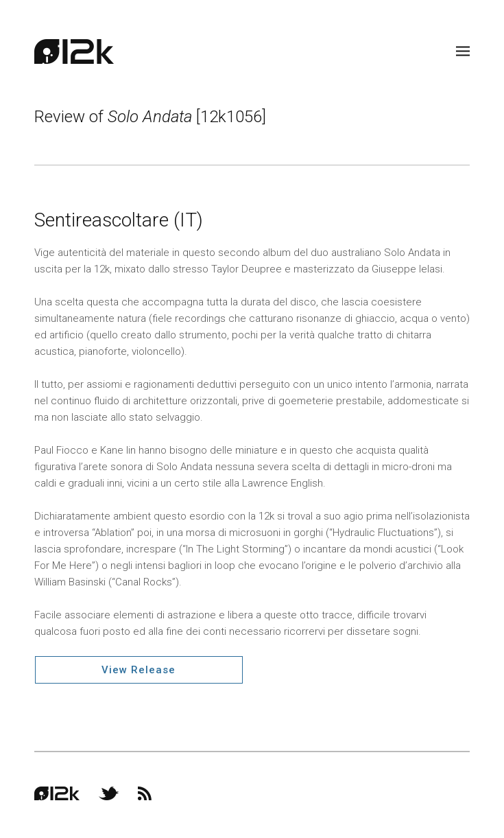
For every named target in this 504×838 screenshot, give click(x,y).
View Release (139, 670)
